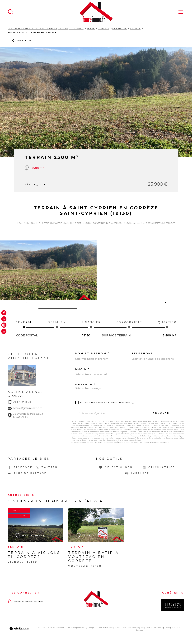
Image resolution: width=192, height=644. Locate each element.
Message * (86, 384)
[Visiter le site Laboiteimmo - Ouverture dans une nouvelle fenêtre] (19, 629)
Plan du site (120, 627)
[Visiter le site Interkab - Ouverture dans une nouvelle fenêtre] (173, 605)
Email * (83, 369)
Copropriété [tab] (129, 325)
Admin (149, 627)
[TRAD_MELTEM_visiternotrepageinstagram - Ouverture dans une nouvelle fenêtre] (4, 325)
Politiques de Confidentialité (114, 442)
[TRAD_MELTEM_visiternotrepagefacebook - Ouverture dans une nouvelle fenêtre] (4, 313)
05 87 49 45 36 (22, 402)
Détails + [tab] (57, 325)
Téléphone (142, 353)
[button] (164, 303)
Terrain (135, 29)
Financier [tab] (91, 325)
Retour (21, 40)
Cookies (139, 630)
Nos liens (159, 627)
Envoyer (161, 413)
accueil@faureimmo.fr (27, 408)
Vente (91, 29)
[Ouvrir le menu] (181, 12)
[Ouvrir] (11, 12)
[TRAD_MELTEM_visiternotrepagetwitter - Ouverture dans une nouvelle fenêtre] (4, 319)
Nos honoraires (106, 627)
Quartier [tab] (167, 325)
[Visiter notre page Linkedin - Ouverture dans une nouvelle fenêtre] (4, 331)
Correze (104, 29)
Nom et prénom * (93, 353)
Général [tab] (24, 325)
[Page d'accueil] (96, 12)
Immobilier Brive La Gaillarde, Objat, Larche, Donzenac (46, 29)
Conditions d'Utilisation (140, 442)
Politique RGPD (172, 627)
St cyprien (119, 29)
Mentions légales (136, 627)
